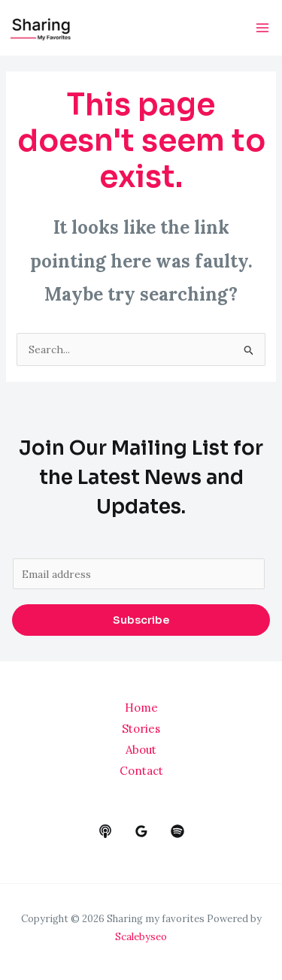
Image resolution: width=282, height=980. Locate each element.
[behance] (105, 831)
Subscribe (141, 620)
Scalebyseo (141, 937)
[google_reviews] (141, 831)
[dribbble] (177, 831)
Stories (141, 729)
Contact (141, 771)
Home (141, 708)
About (141, 750)
